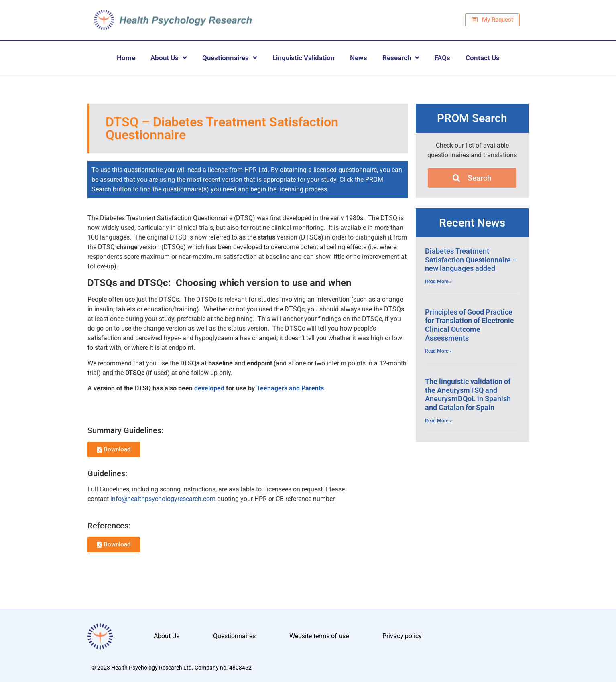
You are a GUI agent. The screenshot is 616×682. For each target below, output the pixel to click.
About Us (169, 58)
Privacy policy (402, 636)
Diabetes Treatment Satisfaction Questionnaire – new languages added (471, 260)
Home (126, 58)
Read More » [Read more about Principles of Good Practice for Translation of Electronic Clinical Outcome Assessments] (438, 351)
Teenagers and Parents (290, 388)
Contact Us (483, 58)
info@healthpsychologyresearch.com (163, 499)
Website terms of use (319, 636)
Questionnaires (230, 58)
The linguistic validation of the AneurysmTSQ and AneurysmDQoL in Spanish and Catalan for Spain (468, 394)
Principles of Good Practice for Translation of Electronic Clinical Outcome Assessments (469, 325)
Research (401, 58)
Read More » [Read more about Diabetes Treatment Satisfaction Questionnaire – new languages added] (438, 282)
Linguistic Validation (304, 58)
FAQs (442, 58)
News (359, 58)
